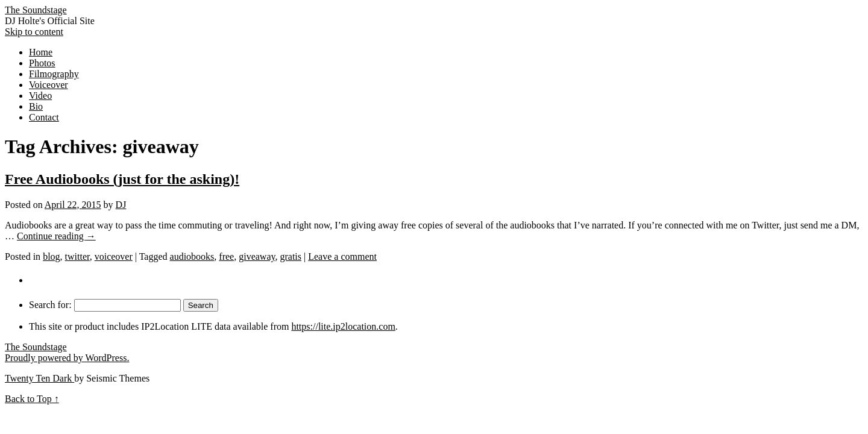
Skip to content (34, 32)
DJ (121, 205)
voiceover (114, 256)
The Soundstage (36, 10)
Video (40, 96)
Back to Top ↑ (32, 399)
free (226, 256)
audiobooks (192, 256)
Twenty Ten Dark (39, 378)
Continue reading (56, 236)
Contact (44, 117)
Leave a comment (342, 256)
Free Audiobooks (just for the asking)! (122, 179)
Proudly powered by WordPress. (67, 358)
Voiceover (49, 85)
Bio (36, 106)
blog (51, 256)
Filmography (54, 74)
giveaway (257, 256)
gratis (291, 256)
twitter (77, 256)
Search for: (50, 305)
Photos (42, 63)
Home (41, 52)
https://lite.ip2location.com (343, 326)
